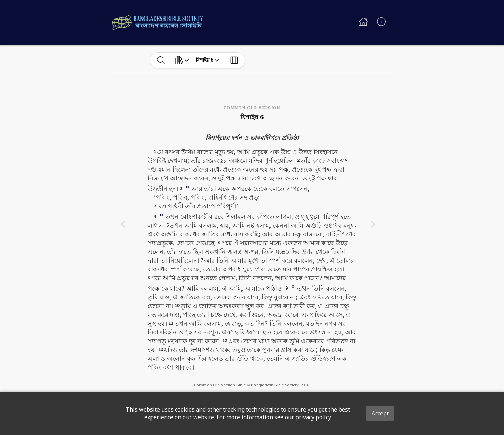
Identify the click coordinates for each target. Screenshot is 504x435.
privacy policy (313, 417)
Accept (380, 413)
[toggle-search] (161, 60)
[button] (187, 187)
